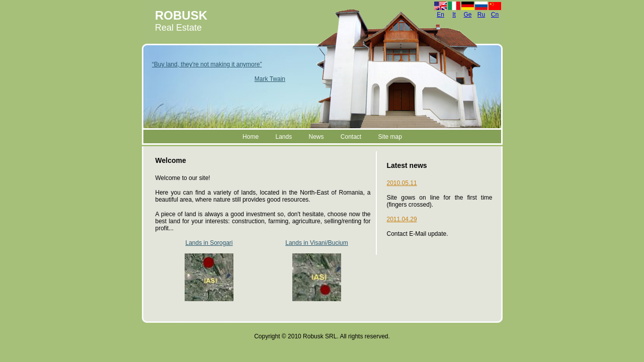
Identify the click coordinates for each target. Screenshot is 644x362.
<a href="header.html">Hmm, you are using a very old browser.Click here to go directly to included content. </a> (322, 72)
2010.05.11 (402, 183)
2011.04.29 (402, 219)
